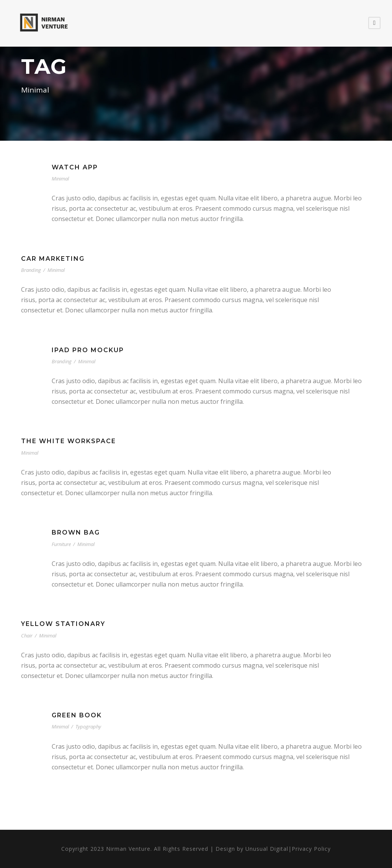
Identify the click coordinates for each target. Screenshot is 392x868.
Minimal (60, 179)
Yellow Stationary (63, 624)
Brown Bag (76, 532)
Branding (31, 270)
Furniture (61, 544)
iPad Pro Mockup (88, 350)
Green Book (77, 715)
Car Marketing (53, 259)
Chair (27, 636)
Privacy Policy (311, 849)
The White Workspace (69, 441)
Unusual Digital (267, 849)
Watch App (75, 167)
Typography (88, 727)
